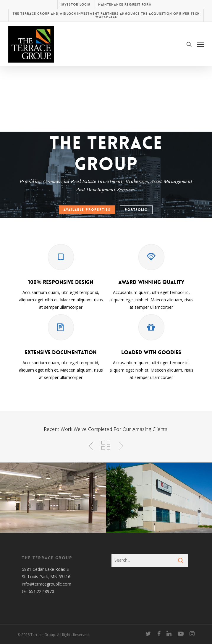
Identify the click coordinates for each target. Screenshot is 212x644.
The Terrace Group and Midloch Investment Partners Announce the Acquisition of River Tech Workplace (106, 15)
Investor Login (76, 5)
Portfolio (136, 210)
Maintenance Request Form (125, 5)
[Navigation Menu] (200, 44)
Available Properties (87, 210)
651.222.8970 (41, 591)
